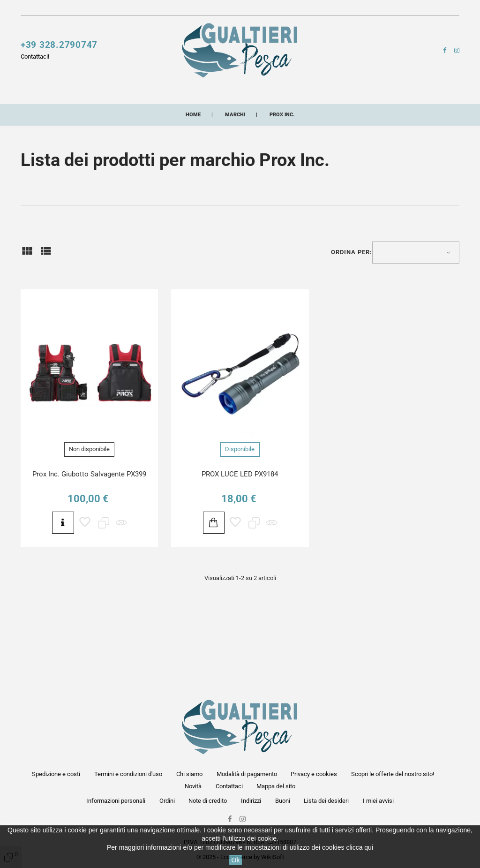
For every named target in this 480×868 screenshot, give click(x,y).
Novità (210, 10)
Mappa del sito (276, 786)
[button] (354, 11)
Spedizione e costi (56, 774)
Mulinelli (38, 95)
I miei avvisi (378, 801)
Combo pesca (358, 113)
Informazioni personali (116, 801)
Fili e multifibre (218, 95)
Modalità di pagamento (247, 774)
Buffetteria (339, 95)
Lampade (393, 95)
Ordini (167, 801)
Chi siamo (189, 774)
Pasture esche (108, 113)
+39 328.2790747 (59, 49)
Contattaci (241, 10)
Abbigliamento (177, 113)
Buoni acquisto (297, 113)
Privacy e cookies (314, 774)
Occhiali (236, 113)
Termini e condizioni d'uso (128, 774)
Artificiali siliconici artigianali (91, 130)
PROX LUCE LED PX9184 (240, 522)
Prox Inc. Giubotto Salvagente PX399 (89, 522)
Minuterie (47, 113)
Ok (236, 860)
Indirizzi (251, 801)
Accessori (282, 95)
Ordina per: (352, 300)
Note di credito (208, 801)
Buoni (283, 801)
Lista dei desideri (326, 801)
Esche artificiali (142, 95)
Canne (83, 95)
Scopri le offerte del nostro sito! (152, 10)
